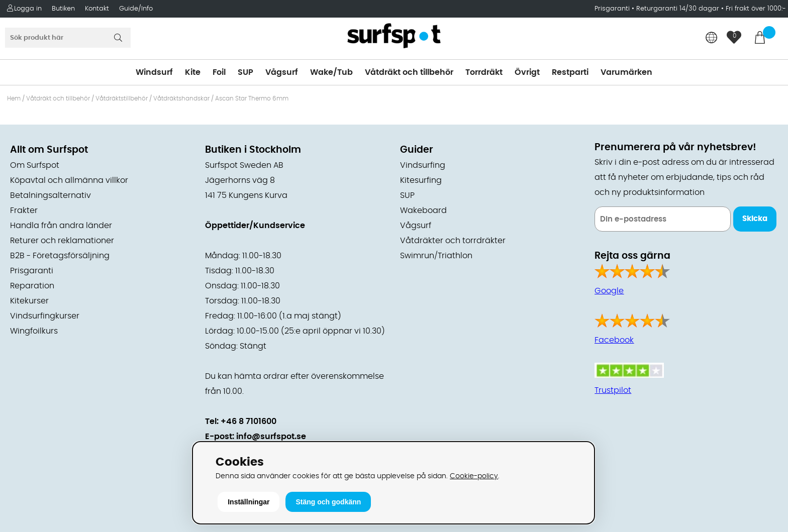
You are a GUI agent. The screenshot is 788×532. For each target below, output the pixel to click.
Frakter (24, 210)
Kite (193, 72)
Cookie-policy (474, 476)
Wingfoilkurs (34, 331)
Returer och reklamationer (62, 241)
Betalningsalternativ (51, 195)
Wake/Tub (331, 72)
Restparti (570, 72)
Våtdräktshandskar (181, 98)
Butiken (63, 9)
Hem (14, 98)
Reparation (32, 286)
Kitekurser (29, 301)
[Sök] (68, 38)
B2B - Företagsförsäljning (60, 256)
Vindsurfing (423, 165)
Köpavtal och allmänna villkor (69, 180)
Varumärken (626, 72)
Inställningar (249, 502)
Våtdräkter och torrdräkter (453, 241)
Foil (219, 72)
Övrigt (527, 72)
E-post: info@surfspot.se (256, 437)
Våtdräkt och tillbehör (409, 72)
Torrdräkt (484, 72)
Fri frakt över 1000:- (756, 9)
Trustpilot (613, 390)
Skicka (755, 219)
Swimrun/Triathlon (436, 256)
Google (609, 291)
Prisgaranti (613, 9)
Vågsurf (282, 72)
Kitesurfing (421, 180)
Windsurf (154, 72)
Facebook (614, 340)
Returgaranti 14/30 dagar (678, 9)
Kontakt (97, 9)
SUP (245, 72)
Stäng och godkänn (328, 502)
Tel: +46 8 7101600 (241, 421)
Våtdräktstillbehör (122, 98)
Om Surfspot (35, 165)
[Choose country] (712, 38)
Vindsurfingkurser (45, 316)
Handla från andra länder (61, 226)
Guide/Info (136, 9)
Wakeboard (423, 210)
